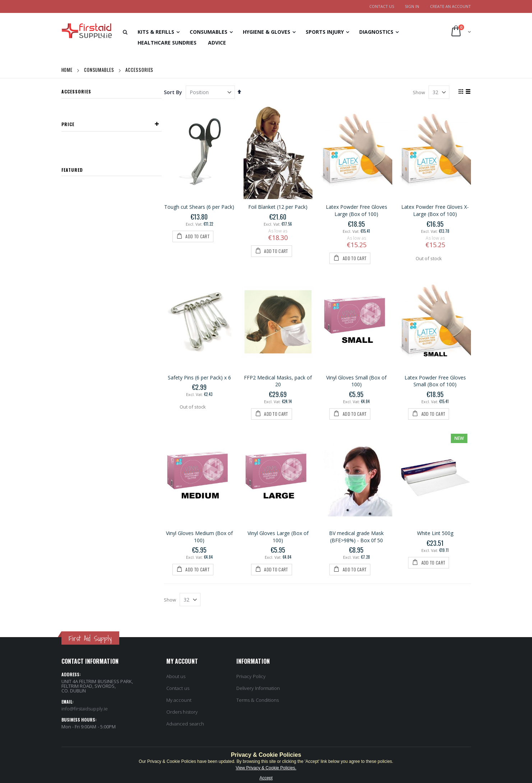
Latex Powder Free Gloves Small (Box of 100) (435, 381)
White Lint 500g (435, 533)
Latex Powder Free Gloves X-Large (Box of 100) (435, 210)
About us (176, 676)
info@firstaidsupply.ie (85, 709)
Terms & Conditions (258, 700)
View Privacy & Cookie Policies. (266, 768)
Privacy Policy (251, 676)
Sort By (173, 92)
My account (179, 700)
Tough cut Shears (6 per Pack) (199, 207)
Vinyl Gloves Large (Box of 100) (278, 537)
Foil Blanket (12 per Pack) (278, 207)
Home (68, 70)
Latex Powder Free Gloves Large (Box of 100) (357, 210)
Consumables (100, 70)
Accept (266, 778)
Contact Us (382, 6)
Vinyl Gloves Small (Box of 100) (356, 381)
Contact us (178, 688)
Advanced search (185, 724)
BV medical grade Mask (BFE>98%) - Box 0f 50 (356, 537)
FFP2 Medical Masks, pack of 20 (278, 381)
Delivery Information (258, 688)
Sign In (412, 6)
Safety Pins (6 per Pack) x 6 (199, 377)
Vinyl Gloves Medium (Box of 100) (199, 537)
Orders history (182, 712)
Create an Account (450, 6)
